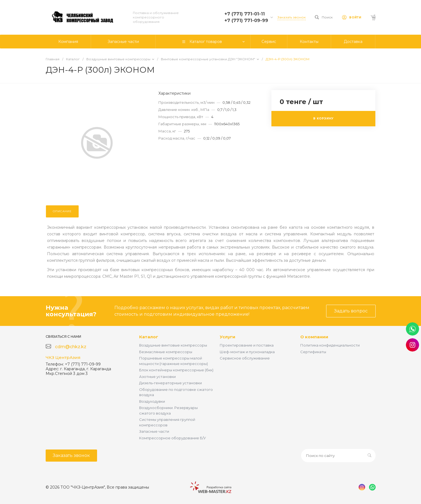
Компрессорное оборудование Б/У (173, 438)
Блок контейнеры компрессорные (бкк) (176, 370)
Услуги (228, 337)
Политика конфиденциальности (330, 345)
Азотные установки (157, 377)
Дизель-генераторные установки (170, 383)
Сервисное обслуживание (245, 358)
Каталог (149, 337)
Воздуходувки (152, 401)
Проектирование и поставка (247, 345)
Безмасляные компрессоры (166, 352)
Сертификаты (313, 352)
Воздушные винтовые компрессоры (173, 345)
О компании (314, 337)
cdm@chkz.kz (71, 347)
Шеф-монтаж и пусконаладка (247, 352)
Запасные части (154, 431)
